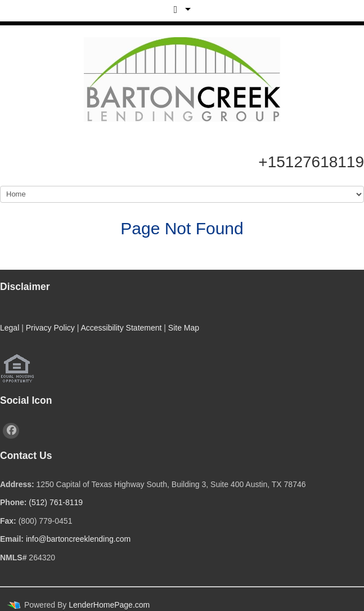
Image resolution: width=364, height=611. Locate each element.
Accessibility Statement (121, 328)
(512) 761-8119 (56, 502)
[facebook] (11, 431)
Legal (10, 328)
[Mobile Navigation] (182, 194)
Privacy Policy (50, 328)
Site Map (184, 328)
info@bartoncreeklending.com (78, 539)
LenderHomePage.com (109, 605)
